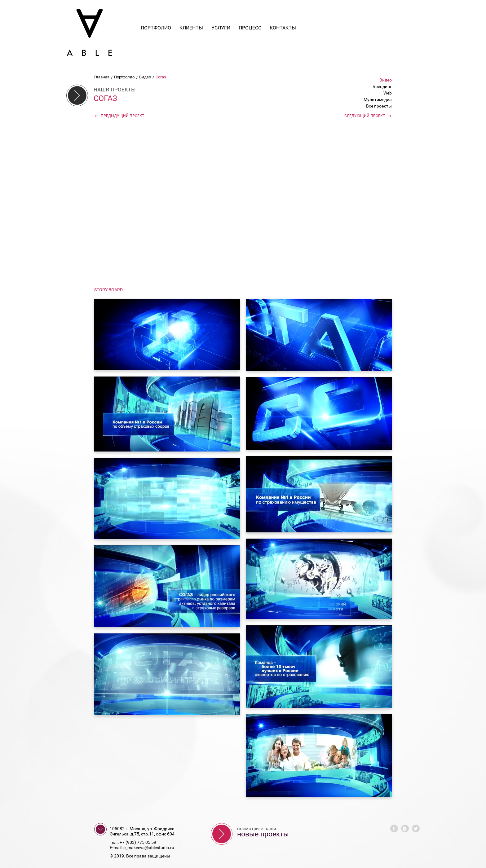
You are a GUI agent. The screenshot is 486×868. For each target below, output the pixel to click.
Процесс (250, 28)
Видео (145, 77)
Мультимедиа (378, 99)
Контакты (283, 28)
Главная (102, 77)
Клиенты (191, 28)
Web (388, 93)
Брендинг (382, 86)
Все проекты (379, 106)
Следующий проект (368, 116)
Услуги (221, 28)
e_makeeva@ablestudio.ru (149, 848)
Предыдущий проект (119, 116)
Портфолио (156, 28)
